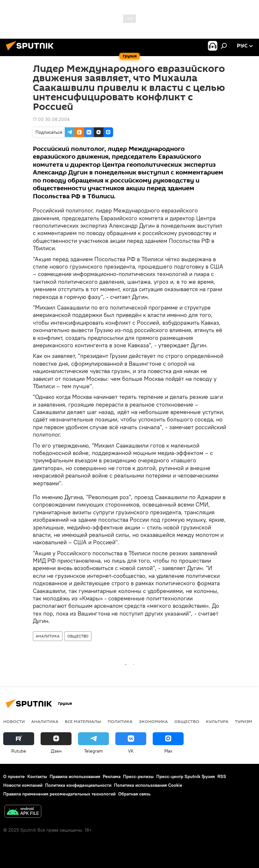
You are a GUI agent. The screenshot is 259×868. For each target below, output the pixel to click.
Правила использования (75, 776)
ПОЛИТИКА (120, 721)
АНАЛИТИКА (48, 636)
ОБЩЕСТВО (78, 636)
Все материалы (83, 721)
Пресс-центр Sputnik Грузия (186, 776)
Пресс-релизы (138, 776)
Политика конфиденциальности (78, 785)
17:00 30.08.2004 (51, 119)
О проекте (14, 776)
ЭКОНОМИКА (153, 721)
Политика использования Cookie (148, 785)
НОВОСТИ (14, 721)
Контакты (37, 776)
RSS (222, 776)
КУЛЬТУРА (217, 721)
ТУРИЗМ (244, 721)
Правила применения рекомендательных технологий (59, 794)
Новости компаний (23, 785)
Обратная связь (134, 794)
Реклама (112, 776)
